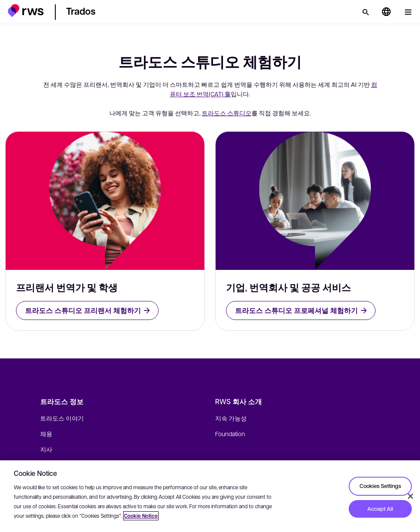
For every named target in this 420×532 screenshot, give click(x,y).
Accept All (380, 509)
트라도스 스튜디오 (227, 113)
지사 (46, 449)
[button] (26, 11)
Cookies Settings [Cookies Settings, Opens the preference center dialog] (380, 486)
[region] (210, 496)
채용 (46, 434)
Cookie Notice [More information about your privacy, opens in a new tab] (141, 516)
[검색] (366, 12)
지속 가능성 (231, 418)
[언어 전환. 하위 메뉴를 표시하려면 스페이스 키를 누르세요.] (386, 12)
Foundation (230, 434)
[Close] (410, 496)
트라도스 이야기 (62, 418)
